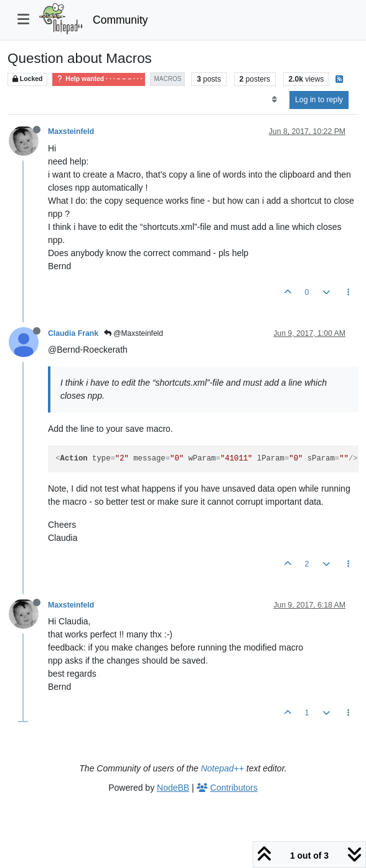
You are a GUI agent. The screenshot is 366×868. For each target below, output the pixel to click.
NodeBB (173, 788)
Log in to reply (319, 100)
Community (120, 20)
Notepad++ (223, 768)
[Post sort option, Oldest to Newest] (274, 100)
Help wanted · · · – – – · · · (99, 79)
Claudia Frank (73, 333)
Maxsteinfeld (71, 131)
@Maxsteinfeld (134, 333)
